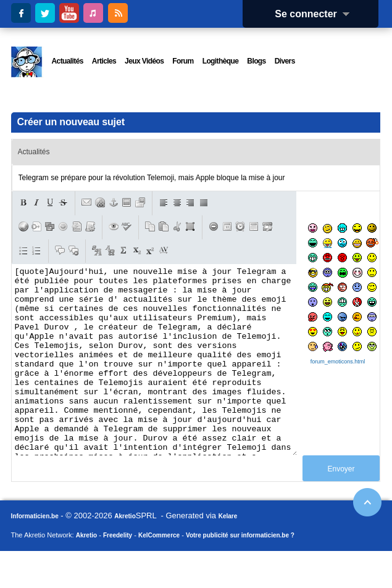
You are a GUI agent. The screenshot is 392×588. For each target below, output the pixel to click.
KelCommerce (159, 572)
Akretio (125, 553)
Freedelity (118, 572)
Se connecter (316, 14)
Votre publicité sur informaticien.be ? (240, 572)
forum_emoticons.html (338, 362)
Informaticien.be (35, 553)
